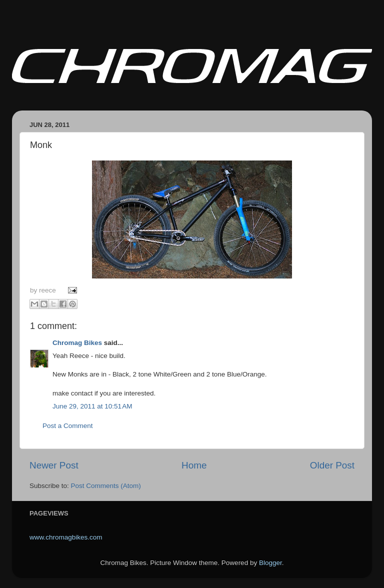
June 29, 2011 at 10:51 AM (92, 406)
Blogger (270, 563)
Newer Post (54, 465)
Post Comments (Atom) (106, 486)
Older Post (332, 465)
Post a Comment (68, 426)
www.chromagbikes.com (66, 537)
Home (194, 465)
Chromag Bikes (77, 343)
